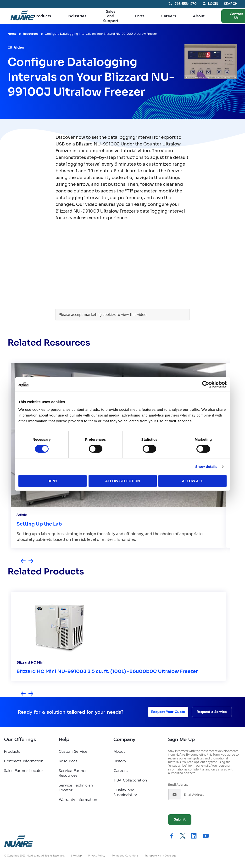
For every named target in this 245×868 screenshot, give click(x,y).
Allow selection (123, 481)
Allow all (193, 481)
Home (12, 34)
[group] (118, 636)
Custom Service (73, 752)
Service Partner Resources (73, 773)
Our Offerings (20, 739)
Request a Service (207, 712)
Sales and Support (111, 16)
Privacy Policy (97, 856)
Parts (140, 16)
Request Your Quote (162, 712)
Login (213, 4)
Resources (31, 34)
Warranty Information (78, 800)
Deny (53, 481)
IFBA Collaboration (130, 780)
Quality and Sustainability (125, 793)
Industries (77, 16)
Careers (169, 16)
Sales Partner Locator (24, 771)
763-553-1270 (186, 4)
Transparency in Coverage (160, 856)
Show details (206, 466)
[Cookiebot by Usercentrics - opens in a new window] (206, 384)
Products (42, 16)
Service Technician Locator (76, 788)
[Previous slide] (23, 561)
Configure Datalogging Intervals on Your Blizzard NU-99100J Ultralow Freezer (101, 34)
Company (124, 739)
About (199, 16)
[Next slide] (31, 561)
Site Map (76, 856)
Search (231, 4)
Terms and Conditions (125, 856)
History (120, 761)
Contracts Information (24, 761)
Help (64, 739)
